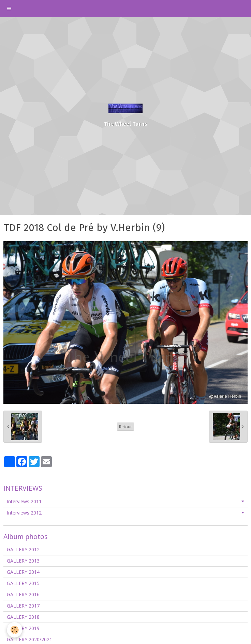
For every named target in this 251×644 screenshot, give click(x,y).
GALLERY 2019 (23, 628)
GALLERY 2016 (23, 594)
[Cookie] (14, 630)
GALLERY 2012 (23, 549)
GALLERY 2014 (23, 572)
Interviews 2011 (24, 501)
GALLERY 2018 (23, 617)
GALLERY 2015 (23, 583)
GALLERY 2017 (23, 606)
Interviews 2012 (24, 513)
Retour (125, 427)
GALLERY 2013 (23, 561)
